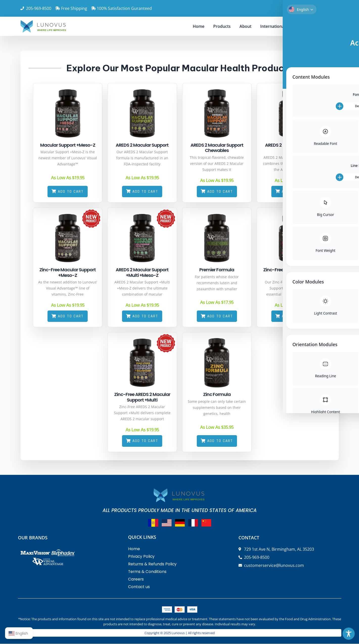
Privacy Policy (142, 557)
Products (222, 26)
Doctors (331, 26)
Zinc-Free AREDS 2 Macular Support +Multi (138, 397)
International (273, 26)
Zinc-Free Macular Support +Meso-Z (64, 273)
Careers (136, 580)
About (245, 26)
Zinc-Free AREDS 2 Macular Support (287, 273)
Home (199, 26)
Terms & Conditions (148, 572)
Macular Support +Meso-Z (64, 145)
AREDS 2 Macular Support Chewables (213, 148)
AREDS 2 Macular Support (138, 145)
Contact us (304, 26)
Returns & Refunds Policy (153, 564)
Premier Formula (213, 270)
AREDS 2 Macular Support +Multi (287, 148)
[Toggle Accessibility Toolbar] (349, 634)
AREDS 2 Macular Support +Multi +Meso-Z (138, 273)
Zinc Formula (213, 395)
